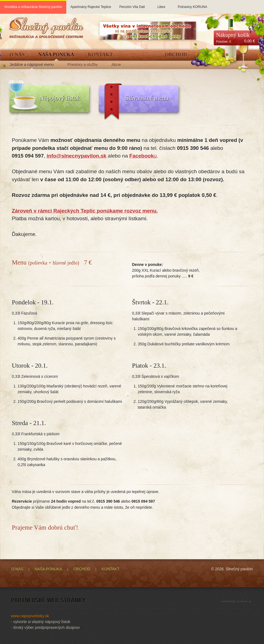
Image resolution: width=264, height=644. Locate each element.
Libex (161, 4)
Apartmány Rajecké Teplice (91, 4)
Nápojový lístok (60, 98)
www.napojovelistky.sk (30, 616)
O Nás (17, 55)
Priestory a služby (82, 65)
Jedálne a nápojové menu (32, 65)
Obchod (176, 55)
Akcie (116, 65)
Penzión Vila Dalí (132, 4)
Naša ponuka (57, 55)
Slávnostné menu (147, 98)
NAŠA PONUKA (48, 569)
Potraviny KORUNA (192, 4)
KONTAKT (110, 569)
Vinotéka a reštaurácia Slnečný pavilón (33, 7)
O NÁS (17, 569)
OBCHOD (82, 569)
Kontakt (101, 55)
